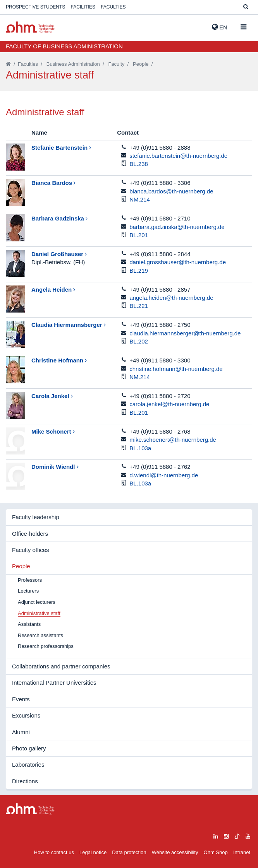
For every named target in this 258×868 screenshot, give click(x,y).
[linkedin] (216, 835)
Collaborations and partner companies (61, 666)
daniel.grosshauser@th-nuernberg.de (178, 262)
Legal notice (93, 852)
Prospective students (35, 7)
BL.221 (139, 306)
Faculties (113, 7)
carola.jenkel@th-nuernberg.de (169, 404)
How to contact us (54, 852)
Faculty (116, 64)
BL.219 (139, 271)
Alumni (21, 732)
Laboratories (28, 765)
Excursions (26, 715)
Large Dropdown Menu (30, 809)
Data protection (129, 852)
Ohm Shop (216, 852)
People (141, 64)
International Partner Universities (54, 683)
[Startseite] (8, 64)
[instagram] (226, 835)
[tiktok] (237, 835)
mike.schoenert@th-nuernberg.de (173, 440)
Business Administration (73, 64)
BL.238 (139, 164)
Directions (25, 781)
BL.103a (140, 448)
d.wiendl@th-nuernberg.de (164, 475)
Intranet (242, 852)
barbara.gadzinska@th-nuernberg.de (177, 227)
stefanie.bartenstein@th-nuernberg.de (178, 156)
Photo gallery (29, 748)
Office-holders (30, 534)
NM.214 (140, 199)
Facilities (83, 7)
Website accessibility (175, 852)
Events (21, 699)
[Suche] (246, 7)
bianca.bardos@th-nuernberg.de (171, 191)
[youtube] (248, 835)
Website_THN (30, 27)
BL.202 (139, 341)
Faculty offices (31, 550)
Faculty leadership (36, 517)
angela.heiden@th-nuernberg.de (171, 298)
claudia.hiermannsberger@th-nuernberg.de (185, 333)
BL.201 (139, 235)
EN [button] (220, 27)
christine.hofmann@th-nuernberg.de (176, 369)
